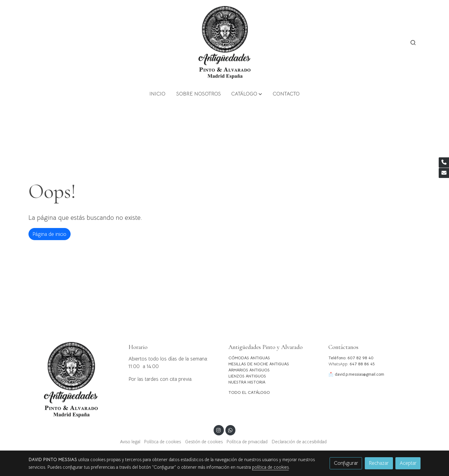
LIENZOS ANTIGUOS (247, 376)
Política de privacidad (247, 442)
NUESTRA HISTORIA (247, 382)
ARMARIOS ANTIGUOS (249, 370)
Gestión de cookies (204, 442)
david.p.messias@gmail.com (359, 374)
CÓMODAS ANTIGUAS (249, 358)
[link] (224, 42)
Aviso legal (130, 442)
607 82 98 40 (361, 358)
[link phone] (444, 163)
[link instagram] (219, 430)
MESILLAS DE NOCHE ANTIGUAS (259, 364)
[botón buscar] (413, 42)
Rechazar (379, 463)
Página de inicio (49, 234)
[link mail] (444, 173)
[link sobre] (75, 380)
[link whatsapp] (230, 430)
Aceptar (408, 463)
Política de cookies (163, 442)
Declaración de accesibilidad (299, 442)
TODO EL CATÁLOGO (249, 392)
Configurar (346, 463)
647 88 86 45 (362, 364)
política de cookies (270, 467)
